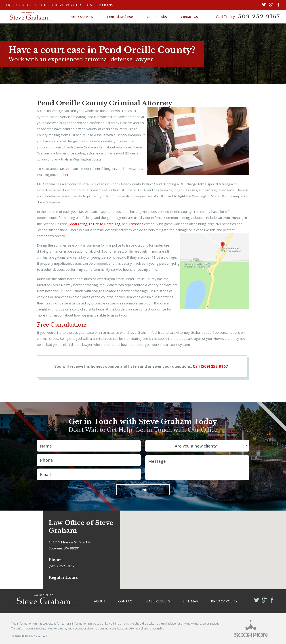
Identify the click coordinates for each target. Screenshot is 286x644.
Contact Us (189, 17)
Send (143, 490)
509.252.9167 (259, 17)
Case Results (157, 17)
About (100, 601)
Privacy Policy (224, 601)
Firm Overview (82, 17)
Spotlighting (78, 224)
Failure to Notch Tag (105, 224)
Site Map (190, 601)
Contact (126, 601)
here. (67, 175)
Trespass (136, 224)
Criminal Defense (120, 17)
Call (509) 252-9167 (210, 366)
